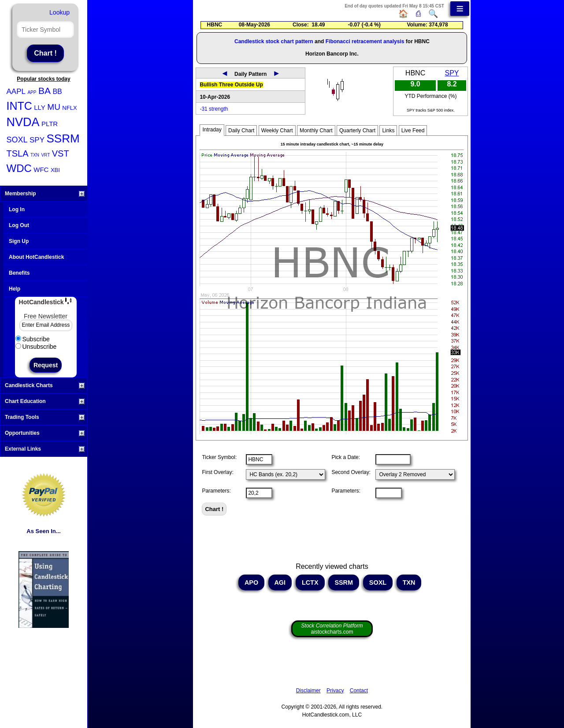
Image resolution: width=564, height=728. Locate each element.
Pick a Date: (346, 457)
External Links (45, 449)
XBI (55, 170)
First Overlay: (217, 472)
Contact (359, 691)
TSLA (18, 153)
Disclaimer (308, 691)
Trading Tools (45, 417)
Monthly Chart (316, 131)
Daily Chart (241, 131)
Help (15, 289)
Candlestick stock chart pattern (274, 41)
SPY (37, 140)
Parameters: (216, 491)
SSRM (63, 138)
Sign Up (19, 241)
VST (61, 153)
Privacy (335, 691)
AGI (280, 582)
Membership (45, 194)
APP (32, 92)
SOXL (17, 140)
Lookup (59, 12)
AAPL (16, 91)
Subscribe (33, 339)
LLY (40, 107)
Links (388, 131)
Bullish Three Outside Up (231, 85)
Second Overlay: (351, 472)
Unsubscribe (36, 347)
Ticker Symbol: (219, 457)
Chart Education (45, 401)
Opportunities (45, 433)
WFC (41, 170)
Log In (17, 209)
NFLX (69, 108)
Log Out (19, 225)
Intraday (212, 130)
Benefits (19, 273)
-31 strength (214, 109)
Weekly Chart (277, 131)
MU (54, 107)
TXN (35, 155)
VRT (45, 155)
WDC (19, 168)
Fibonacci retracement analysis (365, 41)
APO (251, 582)
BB (57, 91)
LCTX (310, 582)
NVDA (23, 122)
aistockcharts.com (332, 629)
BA (45, 91)
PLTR (50, 124)
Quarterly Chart (357, 131)
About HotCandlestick (36, 257)
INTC (19, 106)
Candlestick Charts (45, 385)
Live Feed (413, 131)
